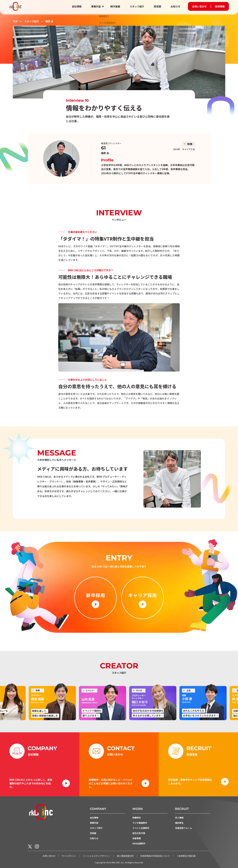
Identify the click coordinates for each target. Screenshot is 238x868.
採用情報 (220, 6)
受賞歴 (157, 6)
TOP (15, 21)
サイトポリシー (69, 856)
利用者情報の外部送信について (155, 856)
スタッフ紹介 (137, 6)
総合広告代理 (139, 833)
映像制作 (137, 818)
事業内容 (96, 6)
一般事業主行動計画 (186, 856)
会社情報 (77, 6)
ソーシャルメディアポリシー (97, 856)
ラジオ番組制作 (140, 823)
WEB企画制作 (139, 843)
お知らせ (175, 6)
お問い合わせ (199, 6)
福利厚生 (179, 823)
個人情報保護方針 (125, 856)
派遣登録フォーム (184, 828)
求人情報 (179, 818)
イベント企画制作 (141, 828)
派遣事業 (137, 838)
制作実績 (115, 6)
